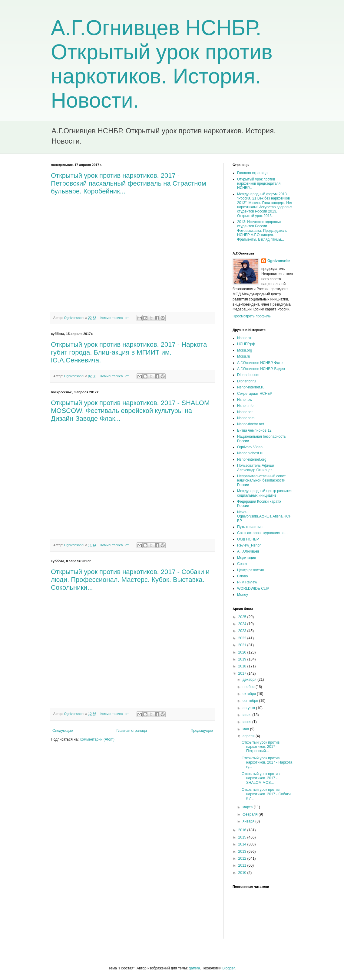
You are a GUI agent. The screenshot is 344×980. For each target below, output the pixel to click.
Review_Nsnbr (249, 545)
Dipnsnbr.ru (246, 381)
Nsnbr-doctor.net (251, 424)
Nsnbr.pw (245, 400)
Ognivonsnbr (279, 261)
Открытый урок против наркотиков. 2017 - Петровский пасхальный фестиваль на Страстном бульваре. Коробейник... (129, 183)
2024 (243, 624)
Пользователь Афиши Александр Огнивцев (256, 468)
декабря (250, 680)
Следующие (63, 731)
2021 (243, 645)
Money (243, 595)
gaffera (194, 968)
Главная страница (132, 731)
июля (247, 715)
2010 (243, 873)
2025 (243, 617)
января (249, 821)
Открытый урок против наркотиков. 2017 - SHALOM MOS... (261, 778)
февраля (251, 814)
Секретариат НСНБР (255, 394)
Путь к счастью (250, 527)
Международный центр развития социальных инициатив (265, 493)
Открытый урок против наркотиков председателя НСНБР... (259, 184)
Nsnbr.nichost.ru (250, 453)
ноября (249, 687)
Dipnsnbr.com (248, 375)
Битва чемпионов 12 (254, 430)
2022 (243, 638)
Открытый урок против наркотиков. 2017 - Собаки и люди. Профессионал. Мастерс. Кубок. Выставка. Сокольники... (130, 580)
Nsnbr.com (246, 418)
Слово (242, 576)
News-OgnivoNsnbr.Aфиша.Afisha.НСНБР (264, 516)
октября (250, 694)
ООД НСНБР (248, 539)
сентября (251, 701)
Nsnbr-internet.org (252, 459)
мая (246, 729)
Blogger (228, 968)
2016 (243, 830)
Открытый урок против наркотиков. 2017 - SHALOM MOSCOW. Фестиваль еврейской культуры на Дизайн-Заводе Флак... (130, 411)
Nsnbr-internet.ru (251, 387)
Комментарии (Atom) (97, 739)
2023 (243, 631)
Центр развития (250, 570)
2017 (243, 673)
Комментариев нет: (116, 318)
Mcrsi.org (245, 350)
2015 (243, 837)
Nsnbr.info (245, 406)
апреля (249, 736)
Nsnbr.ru (244, 338)
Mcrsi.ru (244, 356)
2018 (243, 666)
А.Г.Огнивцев (248, 551)
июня (247, 722)
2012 (243, 858)
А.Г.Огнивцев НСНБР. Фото (260, 363)
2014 (243, 844)
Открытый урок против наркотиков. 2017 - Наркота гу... (267, 763)
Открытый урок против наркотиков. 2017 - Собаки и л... (266, 794)
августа (249, 708)
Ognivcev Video (250, 447)
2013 (243, 852)
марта (248, 807)
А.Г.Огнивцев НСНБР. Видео (261, 369)
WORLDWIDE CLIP (253, 589)
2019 (243, 659)
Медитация (246, 558)
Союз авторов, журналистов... (262, 533)
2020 (243, 652)
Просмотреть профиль (252, 316)
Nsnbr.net (245, 412)
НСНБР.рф (246, 344)
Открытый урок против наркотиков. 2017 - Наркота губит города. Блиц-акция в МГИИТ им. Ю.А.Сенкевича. (129, 352)
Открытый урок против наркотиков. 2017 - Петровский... (261, 747)
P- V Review (247, 582)
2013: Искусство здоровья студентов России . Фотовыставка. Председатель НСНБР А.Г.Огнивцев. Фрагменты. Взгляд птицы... (262, 231)
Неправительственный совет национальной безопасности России (261, 480)
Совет (242, 564)
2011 (243, 865)
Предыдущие (202, 731)
